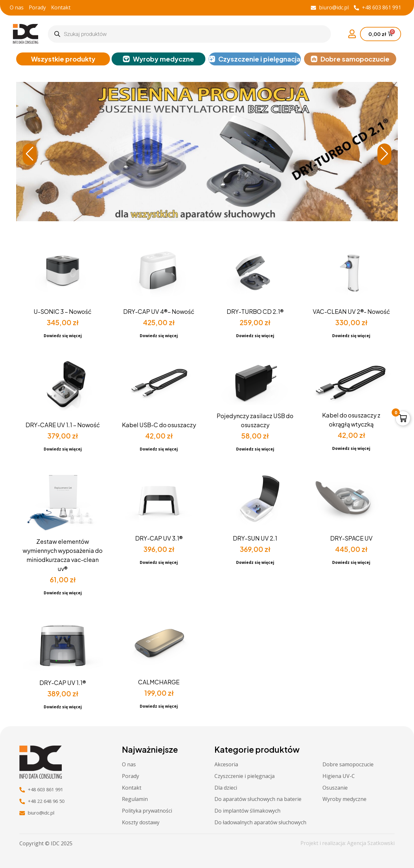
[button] (384, 155)
